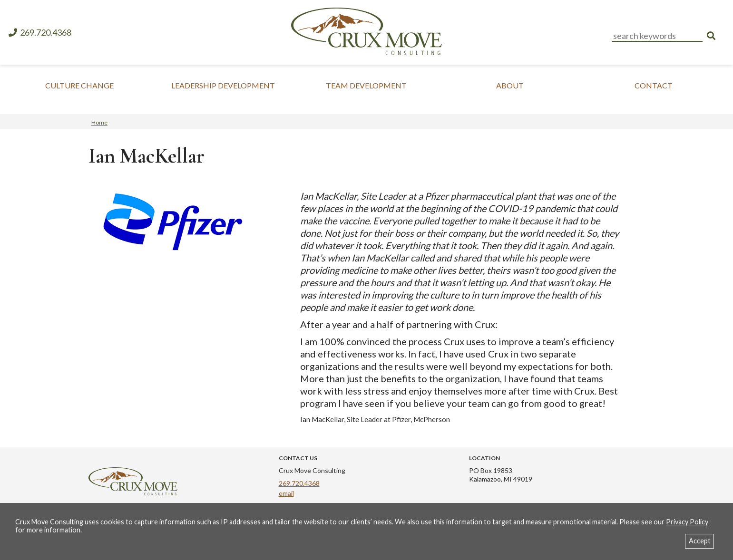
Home (99, 122)
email (286, 493)
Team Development (366, 85)
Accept (700, 541)
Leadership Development (223, 85)
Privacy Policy (687, 522)
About (510, 85)
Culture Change (79, 85)
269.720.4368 (39, 33)
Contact (654, 85)
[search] (711, 36)
